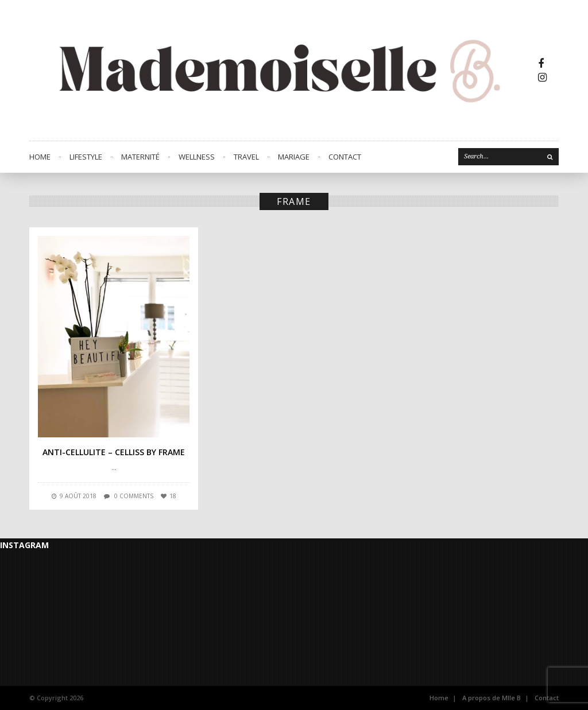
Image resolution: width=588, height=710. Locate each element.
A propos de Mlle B (492, 698)
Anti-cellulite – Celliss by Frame (114, 452)
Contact (547, 698)
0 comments (134, 496)
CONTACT (345, 157)
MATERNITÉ (140, 157)
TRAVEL (246, 157)
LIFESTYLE (86, 157)
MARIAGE (294, 157)
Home (40, 157)
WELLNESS (197, 157)
